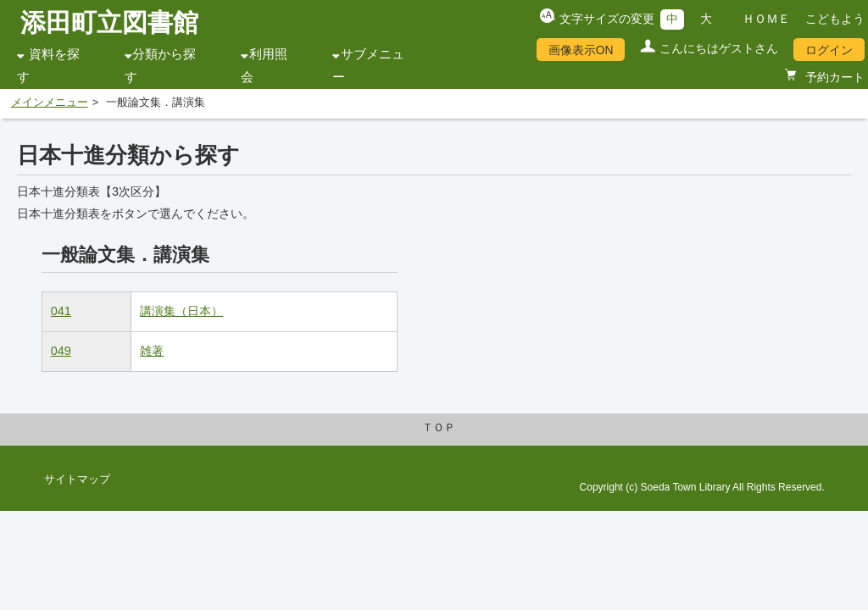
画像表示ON (581, 50)
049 (61, 351)
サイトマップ (77, 480)
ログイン (829, 50)
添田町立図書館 (109, 22)
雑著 (152, 351)
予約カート (833, 77)
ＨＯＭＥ (766, 19)
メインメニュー (50, 103)
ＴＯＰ (439, 428)
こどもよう (835, 19)
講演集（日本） (181, 311)
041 (61, 311)
